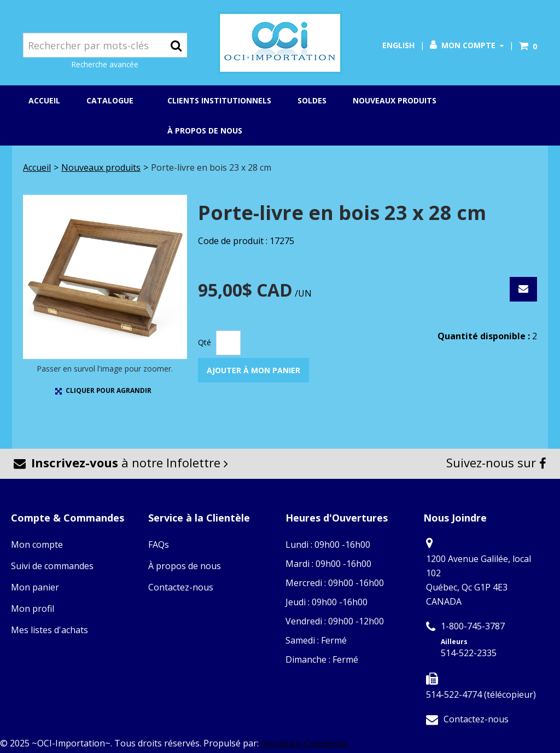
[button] (528, 46)
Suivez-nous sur (496, 462)
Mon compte (467, 45)
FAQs (159, 545)
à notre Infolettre (121, 462)
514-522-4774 (454, 694)
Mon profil (33, 609)
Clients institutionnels (219, 100)
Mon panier (35, 587)
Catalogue (114, 101)
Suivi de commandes (52, 566)
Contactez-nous (181, 587)
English (398, 45)
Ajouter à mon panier (253, 370)
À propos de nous (205, 131)
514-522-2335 (469, 653)
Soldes (312, 100)
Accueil (44, 100)
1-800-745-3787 (473, 626)
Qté (205, 342)
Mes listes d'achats (49, 630)
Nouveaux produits (395, 100)
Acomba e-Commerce (304, 743)
